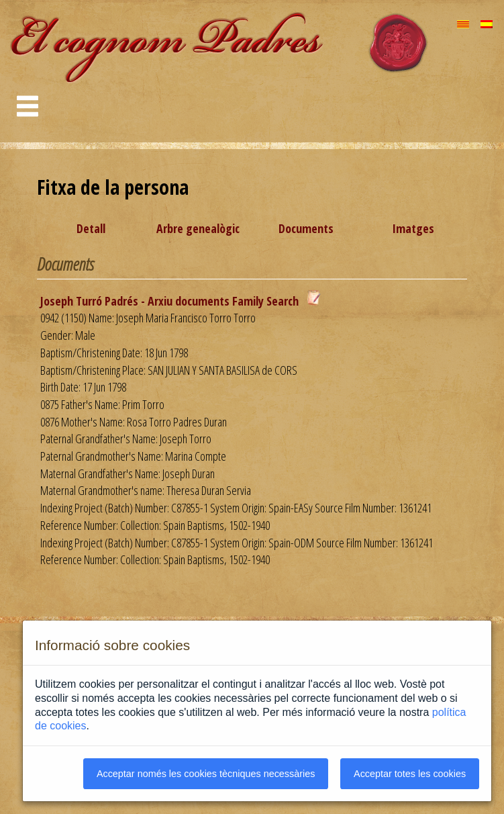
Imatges (413, 228)
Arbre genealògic (198, 228)
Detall (91, 228)
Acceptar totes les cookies (410, 774)
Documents (306, 228)
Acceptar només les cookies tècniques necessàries (206, 774)
